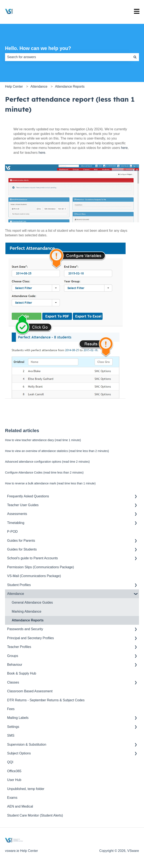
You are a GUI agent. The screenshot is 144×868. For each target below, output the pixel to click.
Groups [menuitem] (13, 656)
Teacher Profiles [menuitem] (19, 647)
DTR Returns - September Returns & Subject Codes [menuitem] (46, 700)
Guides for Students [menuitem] (22, 549)
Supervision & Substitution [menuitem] (27, 744)
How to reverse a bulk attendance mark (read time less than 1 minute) (50, 483)
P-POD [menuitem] (12, 532)
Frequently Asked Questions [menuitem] (28, 496)
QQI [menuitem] (10, 762)
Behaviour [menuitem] (15, 665)
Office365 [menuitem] (14, 771)
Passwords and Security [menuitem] (25, 629)
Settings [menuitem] (13, 727)
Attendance (39, 86)
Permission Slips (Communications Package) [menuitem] (40, 567)
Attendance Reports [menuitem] (28, 620)
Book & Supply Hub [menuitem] (22, 673)
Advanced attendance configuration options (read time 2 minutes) (47, 462)
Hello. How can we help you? (38, 48)
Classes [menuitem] (13, 682)
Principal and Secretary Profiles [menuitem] (30, 638)
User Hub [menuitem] (14, 780)
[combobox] (68, 57)
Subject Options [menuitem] (19, 753)
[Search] (135, 57)
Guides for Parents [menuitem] (21, 541)
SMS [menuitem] (11, 735)
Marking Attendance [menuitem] (26, 611)
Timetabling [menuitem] (16, 523)
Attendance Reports (70, 86)
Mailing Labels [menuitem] (18, 718)
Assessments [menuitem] (17, 514)
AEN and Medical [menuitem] (20, 806)
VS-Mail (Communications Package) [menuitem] (34, 576)
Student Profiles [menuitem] (19, 585)
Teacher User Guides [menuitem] (23, 505)
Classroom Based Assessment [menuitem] (30, 691)
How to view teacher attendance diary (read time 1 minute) (43, 440)
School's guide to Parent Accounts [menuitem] (32, 558)
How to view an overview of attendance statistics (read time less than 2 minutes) (57, 451)
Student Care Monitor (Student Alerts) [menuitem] (35, 815)
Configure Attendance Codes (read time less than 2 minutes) (44, 472)
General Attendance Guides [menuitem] (32, 602)
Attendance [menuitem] (16, 594)
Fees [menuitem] (11, 709)
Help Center (14, 86)
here (124, 148)
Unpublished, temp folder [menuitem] (26, 789)
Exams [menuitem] (12, 798)
